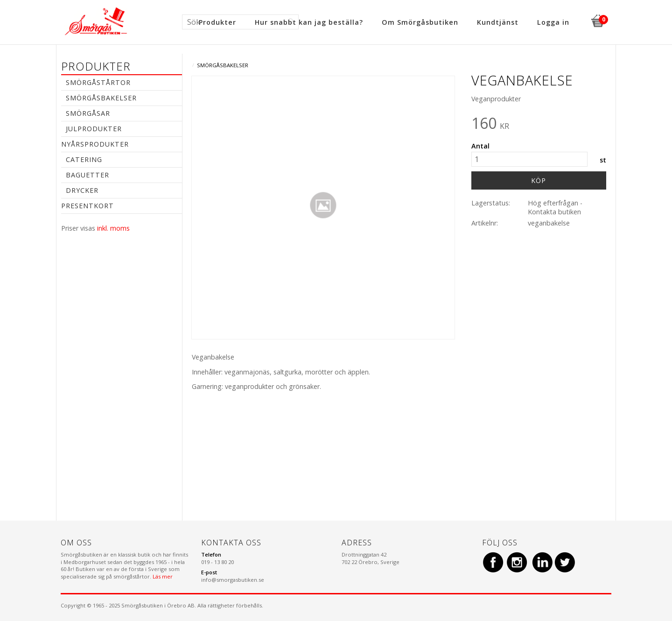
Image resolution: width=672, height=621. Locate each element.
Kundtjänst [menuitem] (498, 22)
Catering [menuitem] (84, 159)
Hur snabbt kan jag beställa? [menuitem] (309, 22)
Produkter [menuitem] (217, 22)
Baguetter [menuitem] (87, 175)
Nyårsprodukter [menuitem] (95, 144)
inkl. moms (113, 228)
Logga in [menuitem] (553, 22)
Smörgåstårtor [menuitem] (98, 82)
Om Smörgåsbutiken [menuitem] (420, 22)
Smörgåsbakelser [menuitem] (101, 98)
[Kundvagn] (597, 20)
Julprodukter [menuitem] (94, 129)
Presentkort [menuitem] (87, 206)
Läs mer (163, 576)
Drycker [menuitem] (82, 190)
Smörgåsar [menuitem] (88, 113)
